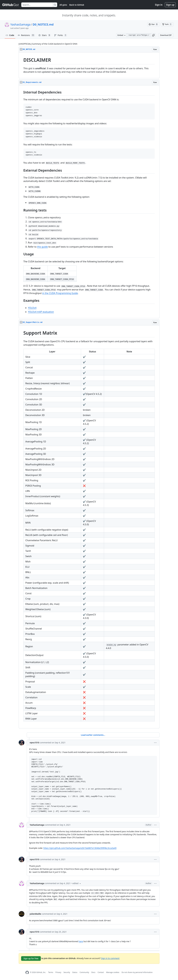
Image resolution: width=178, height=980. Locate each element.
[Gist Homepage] (11, 5)
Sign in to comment (110, 958)
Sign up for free (31, 958)
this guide (42, 247)
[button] (153, 35)
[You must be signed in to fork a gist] (167, 24)
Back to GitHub (77, 5)
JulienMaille (35, 914)
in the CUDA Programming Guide (60, 293)
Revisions (26, 35)
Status (75, 972)
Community (84, 972)
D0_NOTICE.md (43, 24)
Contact (101, 972)
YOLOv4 (32, 308)
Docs (93, 972)
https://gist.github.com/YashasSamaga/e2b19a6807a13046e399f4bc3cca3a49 (80, 848)
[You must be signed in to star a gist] (153, 24)
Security (67, 972)
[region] (89, 65)
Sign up (170, 5)
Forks (61, 35)
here (81, 941)
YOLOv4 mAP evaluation (41, 312)
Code (10, 35)
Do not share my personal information (137, 972)
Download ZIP (166, 35)
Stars (45, 35)
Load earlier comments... (93, 735)
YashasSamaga (20, 24)
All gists (63, 5)
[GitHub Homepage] (27, 972)
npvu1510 (34, 743)
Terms (51, 972)
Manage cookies (113, 972)
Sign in (159, 5)
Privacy (58, 972)
